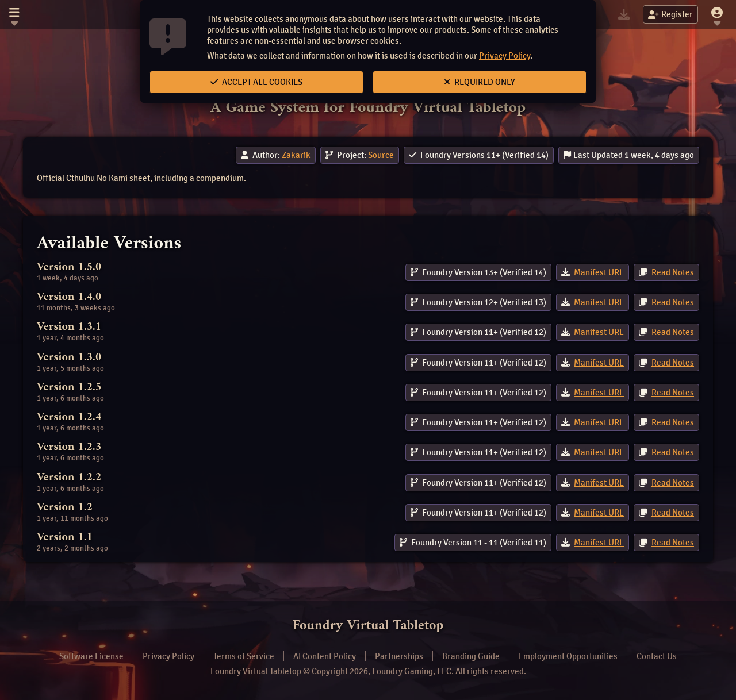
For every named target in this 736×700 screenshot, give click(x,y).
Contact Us (657, 656)
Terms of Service (244, 656)
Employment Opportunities (568, 656)
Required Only (480, 82)
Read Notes (673, 272)
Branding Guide (471, 656)
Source (381, 155)
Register (670, 14)
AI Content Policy (325, 656)
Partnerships (399, 656)
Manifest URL (599, 272)
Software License (91, 656)
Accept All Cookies (256, 82)
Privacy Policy (505, 56)
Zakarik (296, 155)
